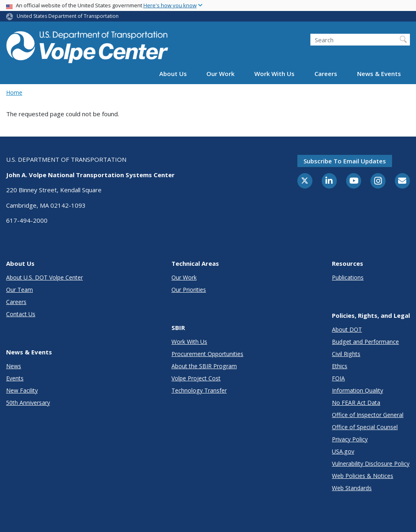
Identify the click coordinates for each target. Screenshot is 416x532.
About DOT (347, 329)
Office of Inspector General (368, 415)
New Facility (22, 390)
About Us (173, 74)
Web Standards (352, 488)
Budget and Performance (365, 342)
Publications (348, 277)
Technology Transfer (199, 390)
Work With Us (274, 74)
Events (15, 378)
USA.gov (343, 451)
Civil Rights (346, 354)
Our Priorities (189, 290)
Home (14, 92)
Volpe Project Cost (196, 378)
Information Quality (357, 390)
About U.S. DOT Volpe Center (44, 277)
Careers (326, 74)
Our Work (220, 74)
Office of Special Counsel (365, 427)
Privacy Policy (350, 439)
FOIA (338, 378)
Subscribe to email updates (345, 161)
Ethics (340, 366)
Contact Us (21, 314)
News (14, 366)
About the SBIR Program (204, 366)
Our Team (19, 290)
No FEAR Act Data (356, 403)
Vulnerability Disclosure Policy (371, 464)
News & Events (379, 74)
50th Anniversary (28, 403)
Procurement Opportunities (207, 354)
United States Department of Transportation (68, 16)
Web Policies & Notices (363, 476)
